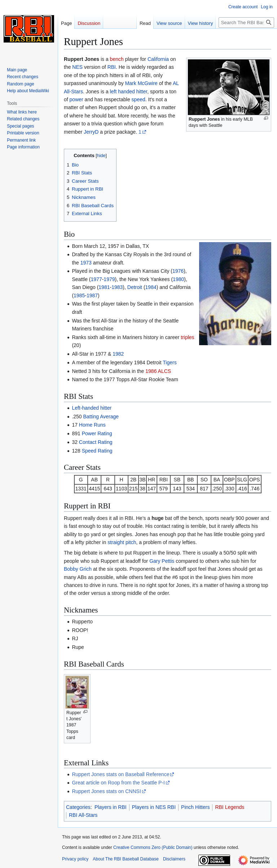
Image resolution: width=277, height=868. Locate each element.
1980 (178, 279)
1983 (117, 287)
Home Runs (92, 425)
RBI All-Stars (83, 815)
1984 (151, 287)
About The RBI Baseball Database (126, 859)
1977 (96, 279)
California (158, 59)
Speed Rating (97, 451)
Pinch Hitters (195, 807)
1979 (109, 279)
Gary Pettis (162, 561)
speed (138, 99)
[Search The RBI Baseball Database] (246, 23)
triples (187, 337)
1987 (92, 295)
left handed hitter (129, 92)
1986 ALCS (158, 371)
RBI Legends (230, 807)
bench (117, 59)
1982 (118, 354)
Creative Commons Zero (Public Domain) (153, 847)
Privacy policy (75, 859)
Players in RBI (111, 807)
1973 (86, 263)
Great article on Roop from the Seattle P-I (118, 783)
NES (77, 67)
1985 (79, 295)
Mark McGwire (141, 83)
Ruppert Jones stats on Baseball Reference (120, 774)
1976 (178, 271)
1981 (104, 287)
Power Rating (97, 433)
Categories (78, 807)
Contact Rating (96, 442)
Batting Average (101, 417)
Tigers (170, 362)
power (76, 99)
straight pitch (122, 542)
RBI (112, 67)
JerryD (91, 132)
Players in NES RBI (154, 807)
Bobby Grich (78, 569)
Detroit (135, 287)
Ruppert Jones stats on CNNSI (106, 791)
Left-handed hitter (92, 408)
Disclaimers (174, 859)
